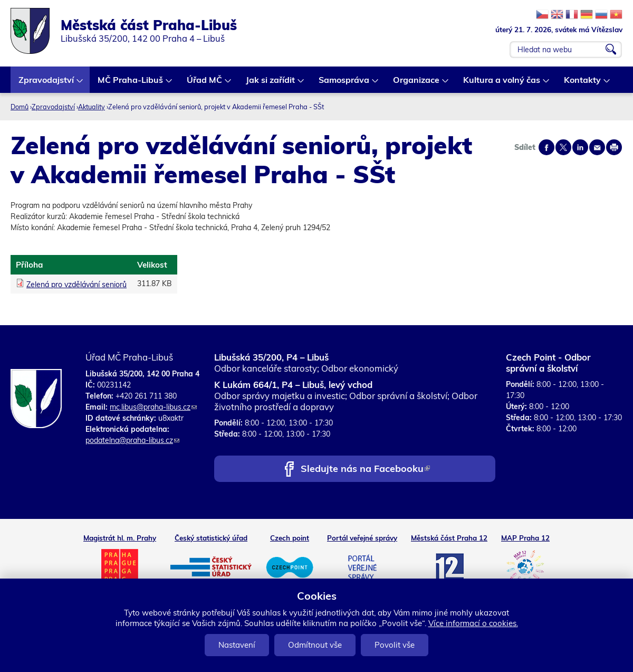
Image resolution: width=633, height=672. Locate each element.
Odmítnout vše (315, 645)
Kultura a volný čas (502, 84)
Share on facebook (546, 147)
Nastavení (237, 645)
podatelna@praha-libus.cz (132, 440)
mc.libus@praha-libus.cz (153, 407)
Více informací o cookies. (473, 623)
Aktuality (92, 107)
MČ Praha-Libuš (131, 84)
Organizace (417, 84)
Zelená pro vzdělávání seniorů (76, 285)
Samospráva (344, 84)
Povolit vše (395, 645)
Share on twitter (563, 147)
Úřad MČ (205, 84)
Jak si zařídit (271, 84)
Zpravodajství (47, 84)
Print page (614, 147)
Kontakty (583, 84)
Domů (20, 107)
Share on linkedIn (580, 147)
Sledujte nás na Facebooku (365, 470)
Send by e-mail (597, 147)
